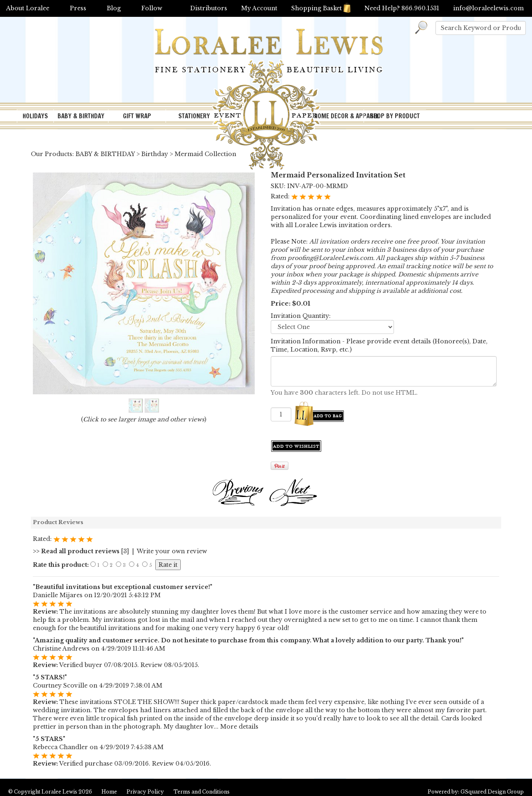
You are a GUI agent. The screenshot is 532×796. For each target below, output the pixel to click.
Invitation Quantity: (301, 316)
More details (239, 727)
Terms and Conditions (202, 792)
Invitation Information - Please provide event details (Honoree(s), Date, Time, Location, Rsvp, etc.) (379, 345)
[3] (81, 551)
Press (78, 8)
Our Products (52, 154)
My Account (259, 8)
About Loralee (28, 8)
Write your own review (172, 551)
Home (109, 792)
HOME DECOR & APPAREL (339, 116)
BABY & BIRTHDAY (81, 116)
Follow (152, 8)
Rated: (281, 196)
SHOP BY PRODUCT (395, 116)
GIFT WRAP (137, 116)
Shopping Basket (321, 8)
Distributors (209, 8)
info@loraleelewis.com (488, 8)
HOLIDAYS (35, 116)
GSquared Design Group (492, 792)
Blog (114, 8)
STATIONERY (194, 116)
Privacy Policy (145, 792)
